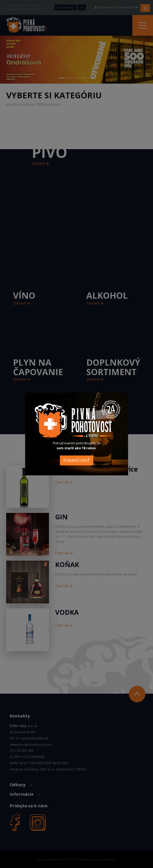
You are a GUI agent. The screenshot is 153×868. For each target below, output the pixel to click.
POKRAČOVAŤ (77, 460)
